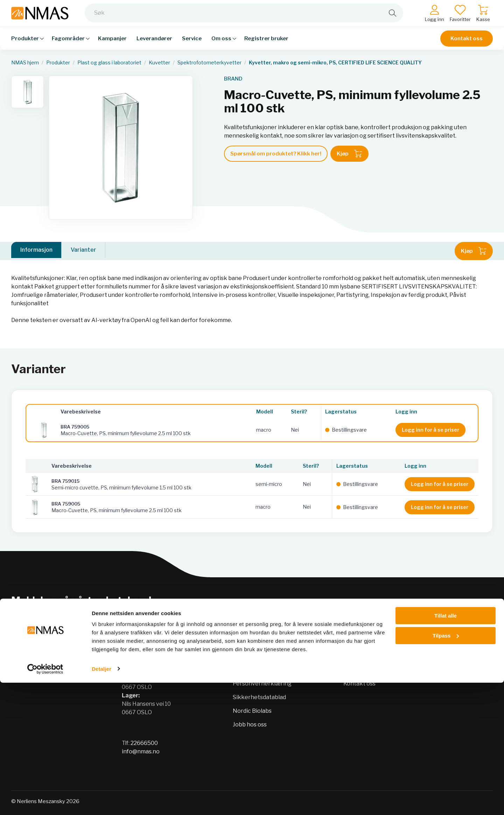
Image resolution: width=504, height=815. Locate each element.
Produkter (58, 63)
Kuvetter (159, 63)
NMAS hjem (25, 63)
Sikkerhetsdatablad (259, 697)
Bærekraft (247, 670)
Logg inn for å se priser (430, 430)
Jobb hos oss (250, 725)
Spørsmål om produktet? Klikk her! (276, 154)
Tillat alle (446, 748)
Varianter (83, 251)
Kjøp (349, 154)
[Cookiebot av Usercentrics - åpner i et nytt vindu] (45, 801)
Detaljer (101, 801)
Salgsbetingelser (366, 670)
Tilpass (446, 768)
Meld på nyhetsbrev (443, 610)
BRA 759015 (65, 481)
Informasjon (36, 251)
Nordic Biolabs (252, 711)
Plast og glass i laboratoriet (109, 63)
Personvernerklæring (262, 684)
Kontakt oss (467, 43)
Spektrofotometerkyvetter (209, 63)
